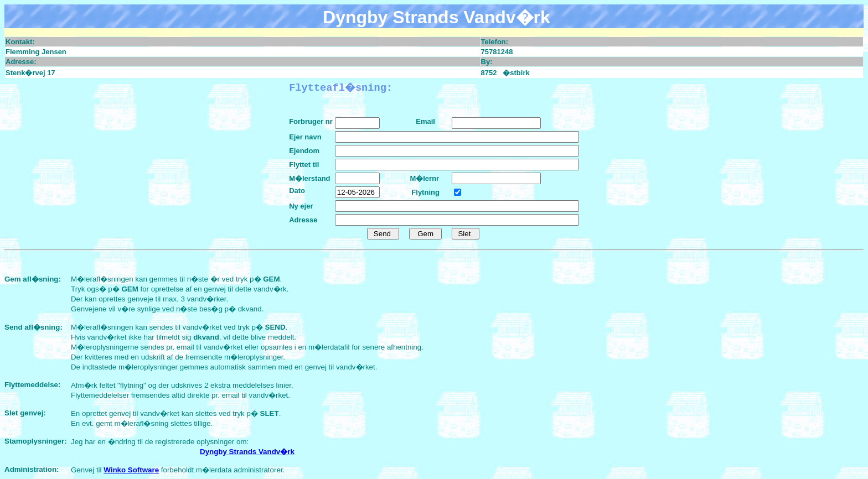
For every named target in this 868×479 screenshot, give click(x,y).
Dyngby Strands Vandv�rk (247, 452)
